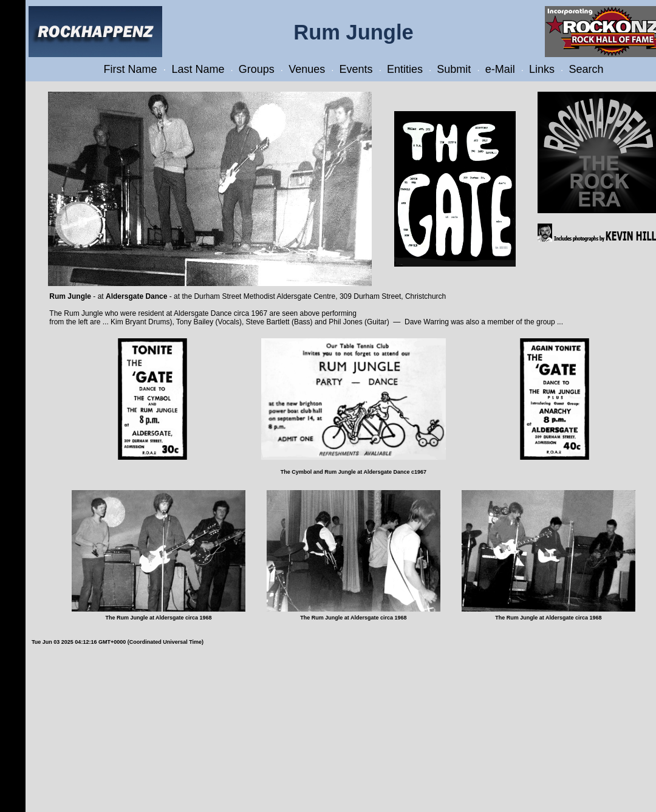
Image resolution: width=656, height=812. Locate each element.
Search (586, 69)
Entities (405, 69)
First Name (131, 69)
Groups (257, 69)
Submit (454, 69)
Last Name (198, 69)
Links (542, 69)
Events (356, 69)
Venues (307, 69)
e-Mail (500, 69)
